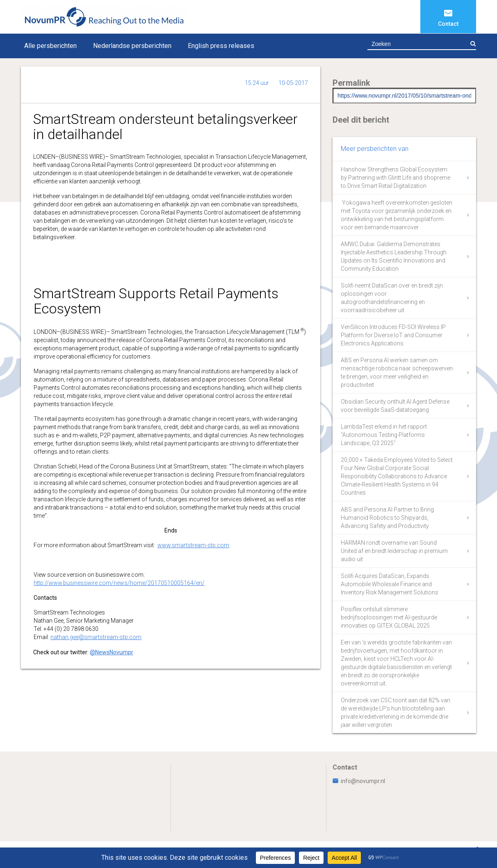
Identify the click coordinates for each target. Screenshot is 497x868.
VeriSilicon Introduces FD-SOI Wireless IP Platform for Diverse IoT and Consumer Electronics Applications (393, 335)
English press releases (221, 46)
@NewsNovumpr (112, 652)
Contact (448, 24)
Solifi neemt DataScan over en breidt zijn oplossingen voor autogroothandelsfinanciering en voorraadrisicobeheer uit (392, 298)
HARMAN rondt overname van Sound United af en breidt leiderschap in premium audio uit (394, 551)
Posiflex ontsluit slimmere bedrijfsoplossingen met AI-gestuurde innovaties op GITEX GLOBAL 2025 (389, 617)
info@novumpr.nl (359, 781)
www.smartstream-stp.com (193, 545)
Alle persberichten (50, 46)
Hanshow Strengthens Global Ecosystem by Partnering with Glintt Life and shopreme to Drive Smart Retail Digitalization (396, 178)
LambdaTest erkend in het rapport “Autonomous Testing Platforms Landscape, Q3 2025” (384, 435)
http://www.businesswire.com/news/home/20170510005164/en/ (119, 583)
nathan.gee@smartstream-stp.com (96, 637)
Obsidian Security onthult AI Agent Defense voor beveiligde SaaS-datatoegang (395, 406)
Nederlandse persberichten (132, 46)
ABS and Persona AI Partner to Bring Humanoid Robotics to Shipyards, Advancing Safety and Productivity (387, 518)
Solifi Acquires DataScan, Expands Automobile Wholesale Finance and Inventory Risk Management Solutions (390, 584)
